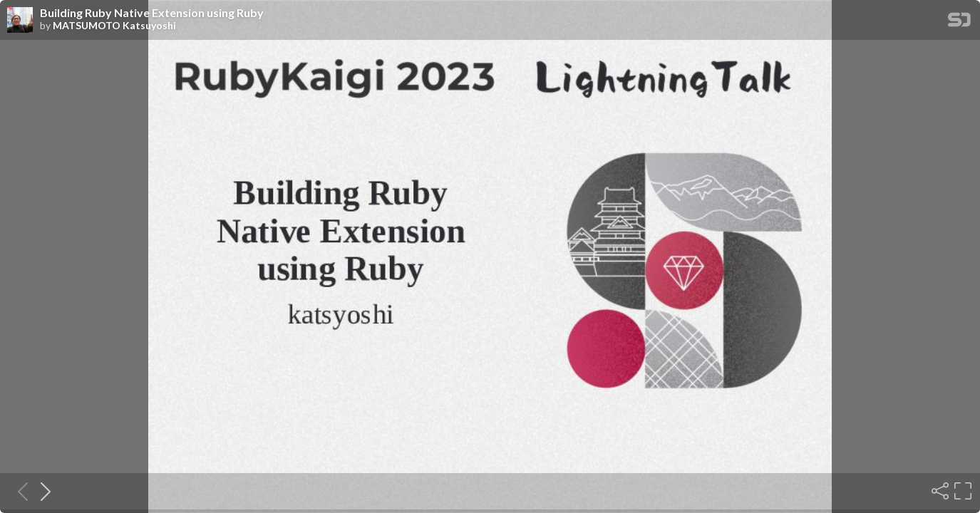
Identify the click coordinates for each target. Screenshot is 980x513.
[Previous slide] (19, 491)
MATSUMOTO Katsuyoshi (114, 26)
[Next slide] (41, 491)
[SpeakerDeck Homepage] (959, 22)
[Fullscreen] (961, 491)
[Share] (939, 491)
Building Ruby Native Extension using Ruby (152, 13)
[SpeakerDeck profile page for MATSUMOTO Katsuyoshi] (20, 21)
